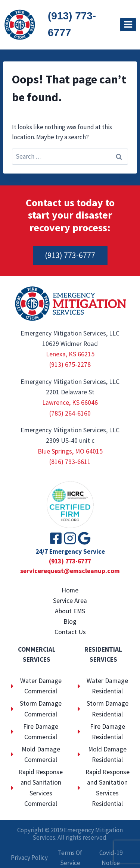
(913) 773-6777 (72, 24)
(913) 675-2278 (70, 365)
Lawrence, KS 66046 (70, 403)
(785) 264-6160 (70, 413)
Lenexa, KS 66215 (70, 354)
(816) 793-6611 (70, 462)
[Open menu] (128, 25)
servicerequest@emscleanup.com (70, 571)
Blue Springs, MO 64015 (70, 451)
